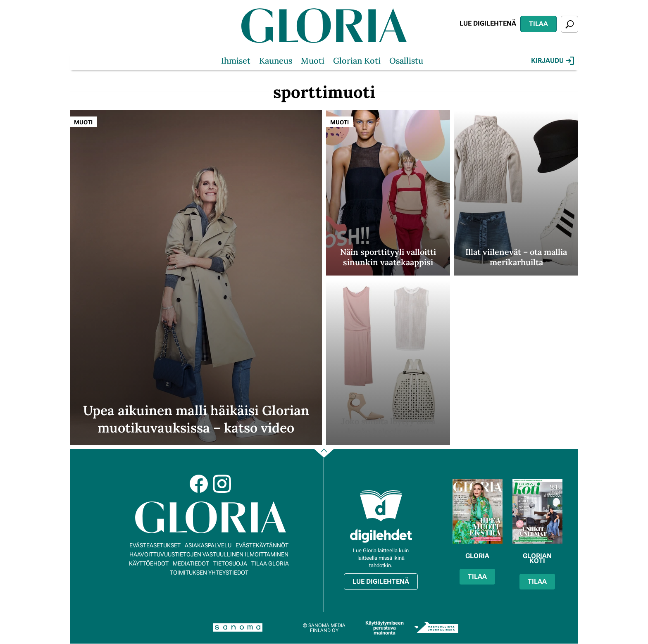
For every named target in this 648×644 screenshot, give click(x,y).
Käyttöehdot (149, 563)
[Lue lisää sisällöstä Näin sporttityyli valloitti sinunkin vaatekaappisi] (388, 193)
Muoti (313, 61)
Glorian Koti (357, 61)
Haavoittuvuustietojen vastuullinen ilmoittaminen (209, 554)
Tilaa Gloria (270, 563)
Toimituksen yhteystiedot (209, 573)
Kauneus (276, 61)
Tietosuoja (230, 563)
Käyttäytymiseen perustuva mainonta (385, 628)
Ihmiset (236, 61)
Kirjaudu (553, 61)
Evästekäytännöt (262, 545)
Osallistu (406, 61)
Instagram (222, 484)
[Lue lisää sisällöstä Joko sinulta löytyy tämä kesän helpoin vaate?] (388, 362)
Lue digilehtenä (488, 23)
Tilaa (538, 24)
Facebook (199, 484)
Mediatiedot (191, 563)
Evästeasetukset (155, 545)
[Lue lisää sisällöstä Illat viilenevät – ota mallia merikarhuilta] (516, 193)
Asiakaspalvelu (208, 545)
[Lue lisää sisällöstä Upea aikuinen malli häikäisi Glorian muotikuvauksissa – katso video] (196, 278)
